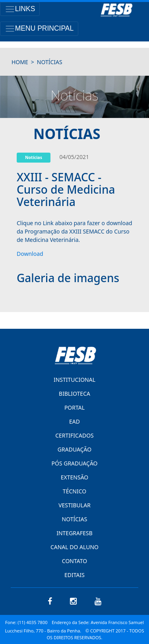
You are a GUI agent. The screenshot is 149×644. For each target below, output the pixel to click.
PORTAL (74, 407)
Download (30, 254)
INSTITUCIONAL (74, 380)
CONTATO (74, 561)
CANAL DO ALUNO (74, 547)
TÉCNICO (74, 491)
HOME (20, 62)
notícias (50, 62)
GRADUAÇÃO (74, 449)
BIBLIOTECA (74, 394)
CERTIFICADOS (74, 435)
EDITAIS (74, 575)
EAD (74, 421)
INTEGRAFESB (74, 533)
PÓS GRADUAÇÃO (74, 463)
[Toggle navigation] (20, 9)
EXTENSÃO (74, 477)
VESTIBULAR (74, 505)
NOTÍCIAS (75, 519)
